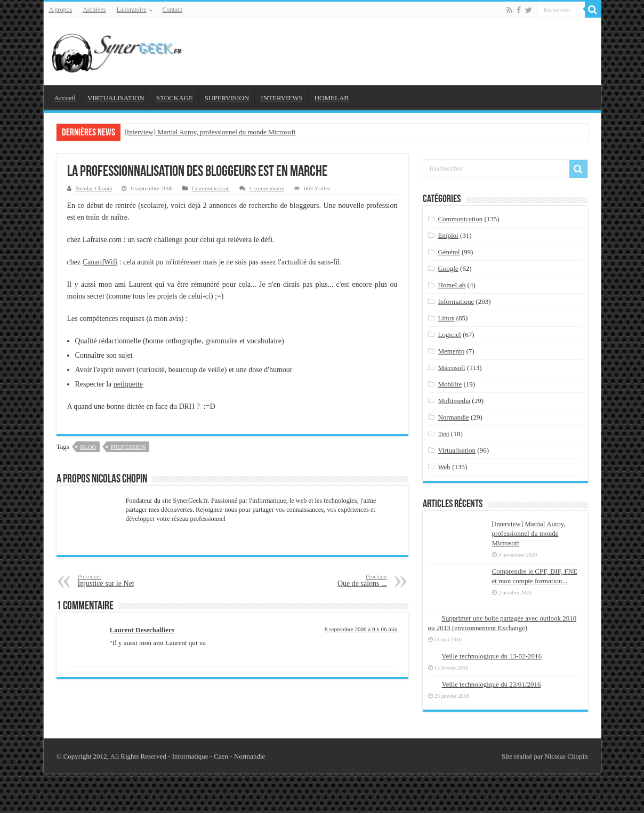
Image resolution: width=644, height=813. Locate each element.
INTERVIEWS (281, 98)
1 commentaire (267, 188)
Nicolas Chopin (94, 188)
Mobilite (450, 384)
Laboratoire (132, 10)
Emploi (448, 235)
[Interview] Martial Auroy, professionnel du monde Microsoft (210, 132)
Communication (211, 188)
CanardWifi (100, 262)
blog (88, 447)
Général (449, 252)
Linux (446, 318)
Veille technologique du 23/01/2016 (492, 684)
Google (448, 268)
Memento (451, 351)
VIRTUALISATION (116, 98)
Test (443, 434)
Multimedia (454, 401)
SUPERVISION (227, 98)
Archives (94, 10)
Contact (172, 10)
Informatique (456, 301)
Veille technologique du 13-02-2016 (492, 656)
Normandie (453, 417)
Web (444, 467)
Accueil (65, 98)
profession (128, 447)
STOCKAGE (175, 98)
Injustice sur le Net (132, 580)
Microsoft (451, 368)
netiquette (128, 384)
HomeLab (452, 285)
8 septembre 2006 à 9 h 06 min (361, 629)
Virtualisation (457, 450)
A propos (61, 10)
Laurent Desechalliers (142, 630)
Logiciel (449, 335)
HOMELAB (332, 98)
